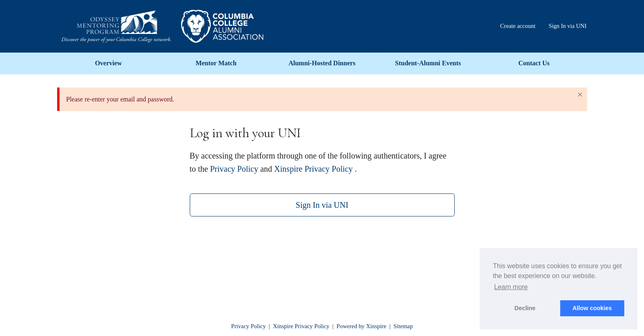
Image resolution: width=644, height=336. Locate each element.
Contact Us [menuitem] (534, 63)
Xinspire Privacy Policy (314, 169)
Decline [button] (525, 308)
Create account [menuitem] (518, 26)
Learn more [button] (511, 287)
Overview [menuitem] (108, 63)
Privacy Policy (234, 169)
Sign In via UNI (322, 205)
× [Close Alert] (580, 94)
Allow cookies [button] (592, 308)
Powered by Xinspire (361, 326)
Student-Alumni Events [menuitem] (428, 63)
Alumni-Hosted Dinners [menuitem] (322, 63)
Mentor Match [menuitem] (216, 63)
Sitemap (403, 326)
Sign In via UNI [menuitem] (568, 26)
